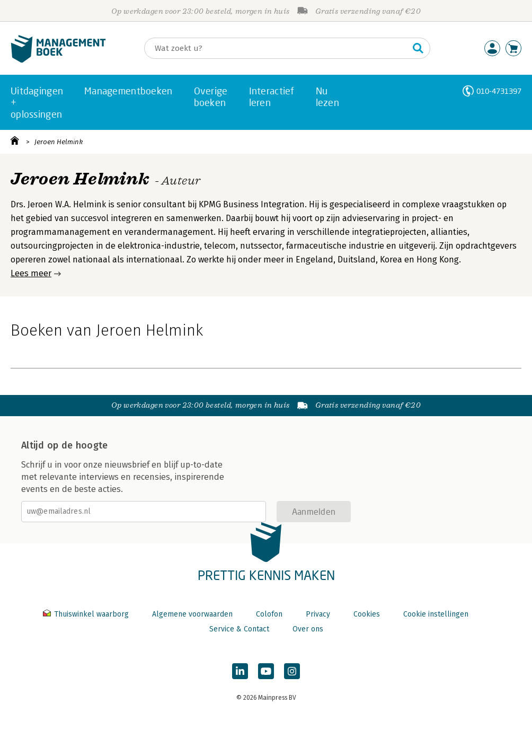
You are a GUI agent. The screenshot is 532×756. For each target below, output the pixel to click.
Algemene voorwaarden (192, 614)
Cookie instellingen (436, 614)
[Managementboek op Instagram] (292, 671)
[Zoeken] (277, 48)
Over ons (308, 629)
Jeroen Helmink (59, 142)
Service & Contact (239, 629)
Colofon (269, 614)
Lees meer (31, 273)
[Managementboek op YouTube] (266, 671)
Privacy (318, 614)
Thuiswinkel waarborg (87, 614)
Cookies (367, 614)
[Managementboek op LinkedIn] (240, 671)
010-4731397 (499, 91)
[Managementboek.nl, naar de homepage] (58, 60)
